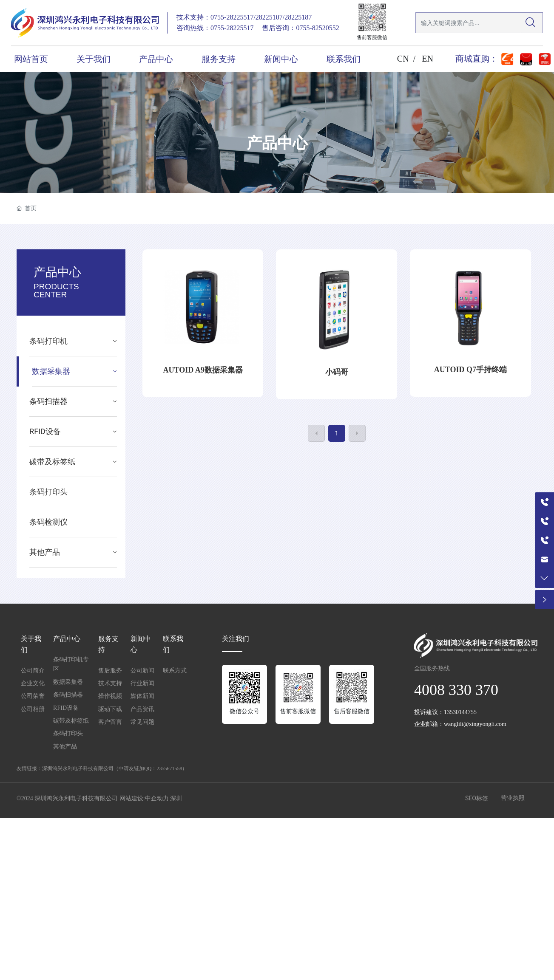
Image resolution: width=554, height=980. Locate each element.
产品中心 (277, 143)
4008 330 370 (456, 690)
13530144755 (460, 712)
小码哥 (337, 372)
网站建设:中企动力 (144, 798)
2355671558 (169, 768)
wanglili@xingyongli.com (475, 724)
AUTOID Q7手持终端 (470, 370)
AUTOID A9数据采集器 (203, 370)
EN (428, 59)
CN (403, 59)
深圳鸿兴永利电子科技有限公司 (78, 768)
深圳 (176, 798)
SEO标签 (477, 798)
